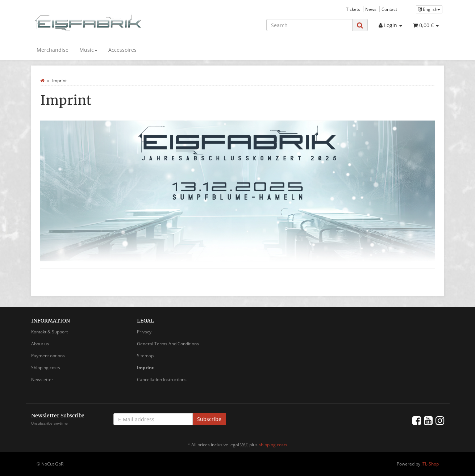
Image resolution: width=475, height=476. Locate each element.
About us (40, 344)
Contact (389, 9)
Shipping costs (46, 368)
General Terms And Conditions (168, 344)
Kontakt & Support (49, 332)
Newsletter (42, 380)
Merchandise (53, 50)
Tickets (353, 9)
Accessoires (122, 50)
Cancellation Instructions (162, 380)
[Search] (309, 25)
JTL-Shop (430, 464)
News (371, 9)
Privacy (144, 332)
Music (88, 50)
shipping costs (273, 445)
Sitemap (145, 356)
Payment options (48, 356)
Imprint (145, 368)
